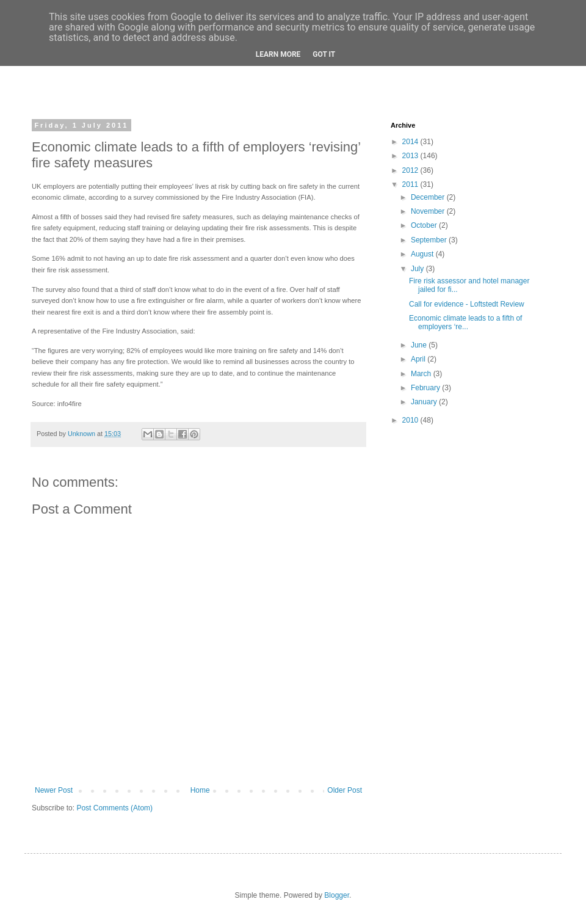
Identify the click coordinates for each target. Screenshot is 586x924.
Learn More (278, 54)
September (430, 240)
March (422, 374)
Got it (324, 54)
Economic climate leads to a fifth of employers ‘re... (465, 322)
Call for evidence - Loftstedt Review (467, 304)
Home (200, 790)
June (420, 345)
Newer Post (54, 790)
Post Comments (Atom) (114, 808)
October (425, 225)
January (425, 402)
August (423, 254)
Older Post (345, 790)
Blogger (337, 895)
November (429, 211)
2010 (411, 420)
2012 (411, 170)
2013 (411, 156)
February (426, 388)
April (419, 359)
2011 (411, 184)
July (418, 269)
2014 (411, 142)
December (429, 197)
